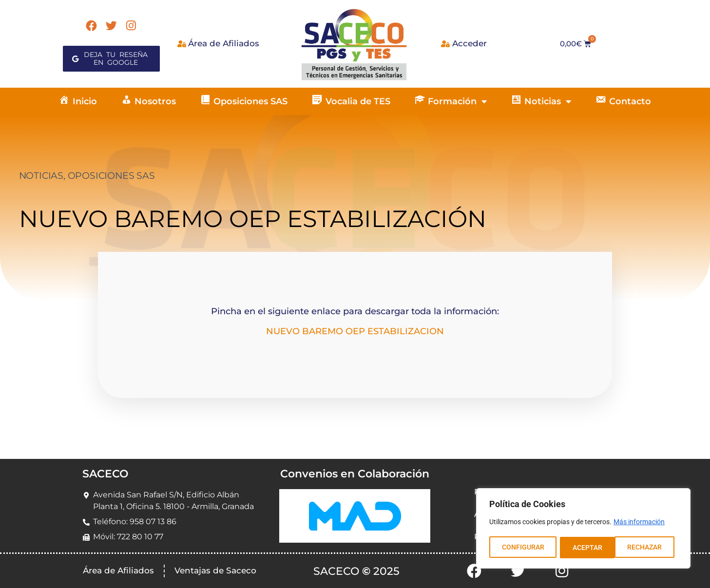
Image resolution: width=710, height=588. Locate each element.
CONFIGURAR (523, 548)
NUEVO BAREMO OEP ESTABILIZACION (355, 331)
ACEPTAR (650, 548)
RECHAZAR (589, 548)
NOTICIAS (41, 176)
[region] (583, 529)
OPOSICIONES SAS (111, 176)
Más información (639, 523)
